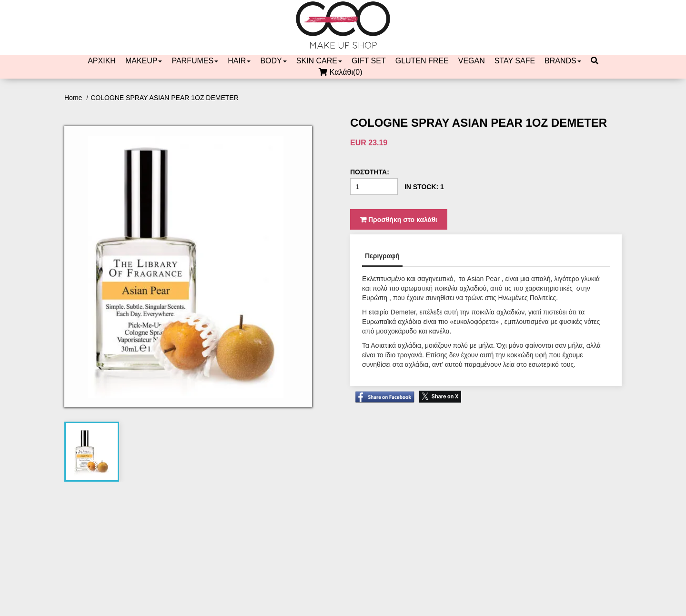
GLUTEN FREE (422, 61)
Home (74, 98)
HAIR (239, 61)
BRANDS (563, 61)
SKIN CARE (319, 61)
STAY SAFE (515, 61)
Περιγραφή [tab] (382, 256)
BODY (273, 61)
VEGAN (472, 61)
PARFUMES (195, 61)
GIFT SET (369, 61)
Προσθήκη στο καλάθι (399, 220)
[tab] (92, 452)
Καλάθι (343, 72)
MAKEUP (144, 61)
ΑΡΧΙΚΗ (102, 61)
